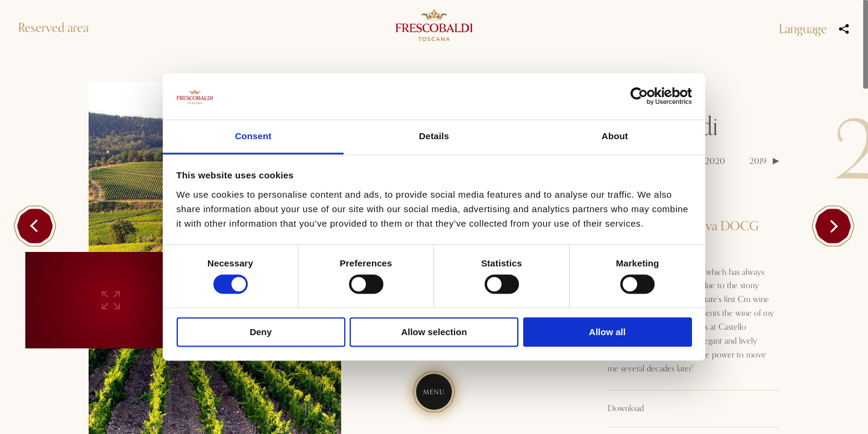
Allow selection (434, 332)
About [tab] (615, 136)
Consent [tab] (253, 136)
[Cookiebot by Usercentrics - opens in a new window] (639, 96)
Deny (261, 332)
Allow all (607, 332)
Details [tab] (434, 136)
